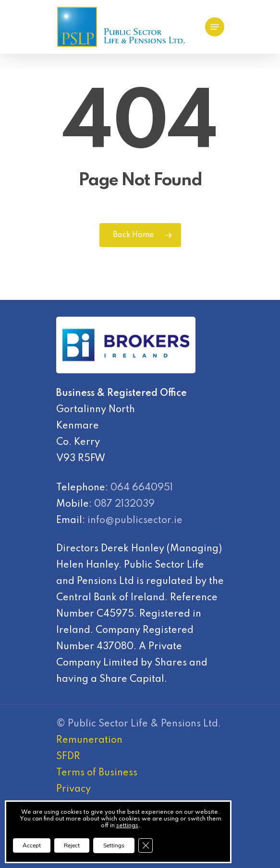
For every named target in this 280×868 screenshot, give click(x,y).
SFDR (68, 757)
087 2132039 (124, 504)
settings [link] (127, 826)
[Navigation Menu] (215, 27)
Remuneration (89, 740)
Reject (72, 845)
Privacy (73, 789)
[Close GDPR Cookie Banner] (146, 845)
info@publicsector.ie (135, 521)
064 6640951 (142, 488)
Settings (114, 845)
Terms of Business (97, 773)
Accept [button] (32, 845)
